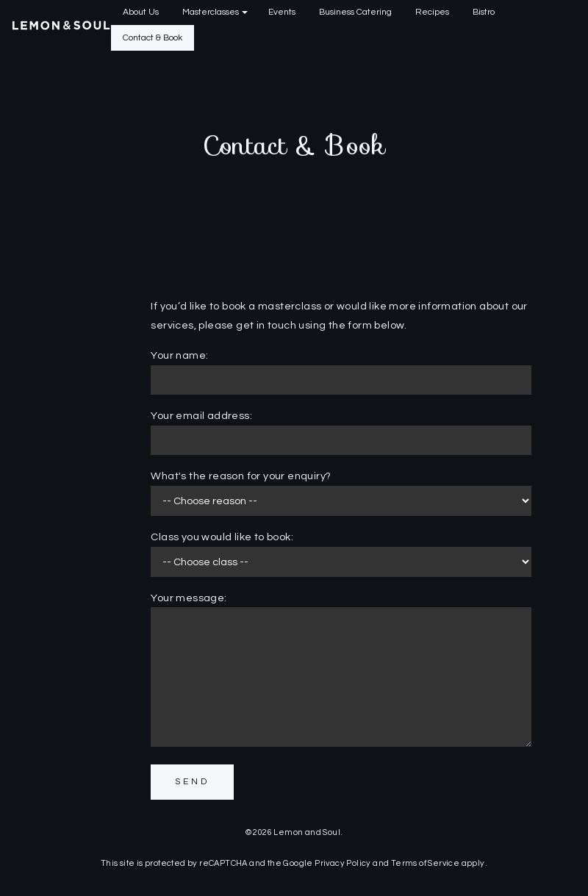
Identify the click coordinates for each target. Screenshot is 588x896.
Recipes (432, 12)
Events (282, 12)
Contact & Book (153, 38)
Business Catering (355, 12)
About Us (141, 12)
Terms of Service (425, 863)
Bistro (484, 12)
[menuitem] (141, 12)
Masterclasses (211, 12)
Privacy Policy (343, 863)
